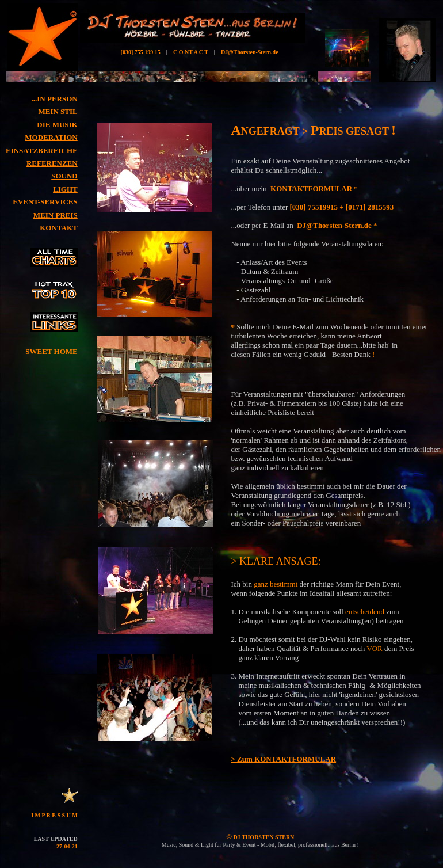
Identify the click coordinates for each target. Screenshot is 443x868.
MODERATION (51, 137)
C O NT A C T (191, 52)
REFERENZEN (52, 163)
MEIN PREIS (56, 215)
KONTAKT (59, 228)
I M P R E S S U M (54, 815)
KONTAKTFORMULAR (311, 189)
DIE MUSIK (57, 125)
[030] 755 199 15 (141, 52)
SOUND (64, 176)
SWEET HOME (51, 351)
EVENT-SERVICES (45, 202)
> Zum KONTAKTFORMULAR (283, 759)
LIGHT (65, 189)
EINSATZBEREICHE (42, 151)
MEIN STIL (58, 111)
